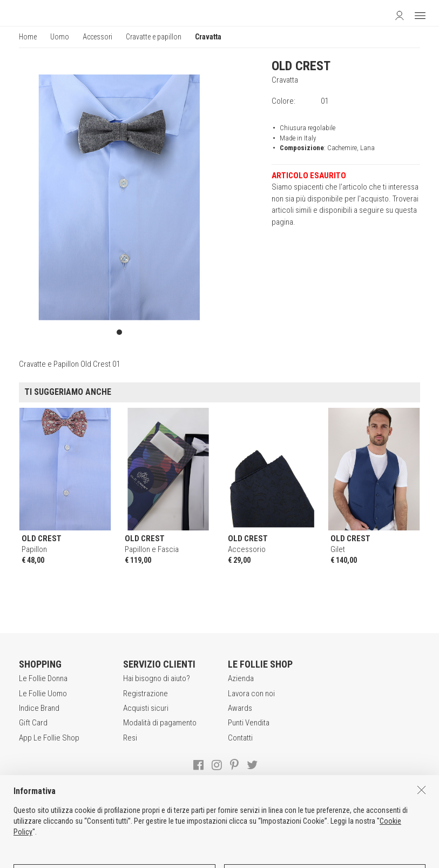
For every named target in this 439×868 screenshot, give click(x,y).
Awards (240, 708)
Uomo (60, 37)
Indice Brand (39, 708)
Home (28, 37)
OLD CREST (301, 66)
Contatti (240, 738)
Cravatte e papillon (154, 37)
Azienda (241, 678)
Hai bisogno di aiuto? (157, 678)
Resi (130, 738)
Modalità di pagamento (160, 723)
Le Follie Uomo (43, 694)
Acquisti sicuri (146, 708)
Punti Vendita (249, 723)
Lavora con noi (251, 694)
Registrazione (146, 694)
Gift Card (33, 723)
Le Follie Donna (43, 678)
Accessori (97, 37)
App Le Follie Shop (49, 738)
